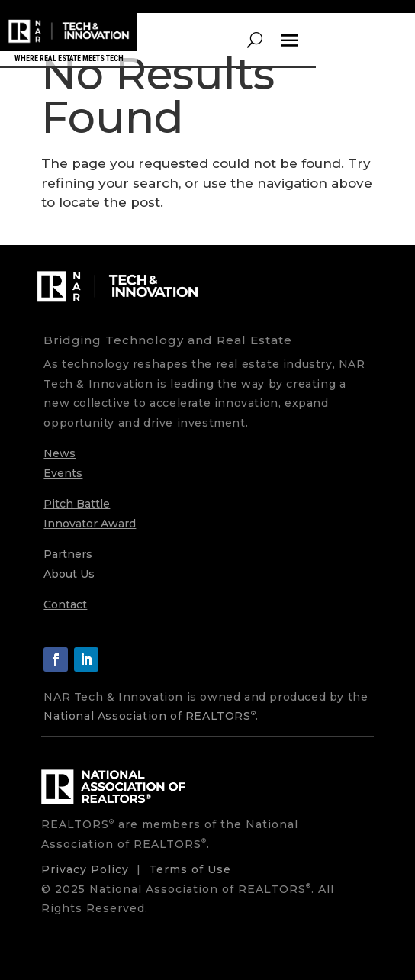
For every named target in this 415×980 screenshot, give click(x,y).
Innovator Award (90, 524)
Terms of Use (190, 869)
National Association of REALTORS (150, 716)
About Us (69, 574)
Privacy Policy (85, 869)
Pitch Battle (77, 504)
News (60, 453)
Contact (65, 604)
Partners (68, 554)
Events (63, 473)
